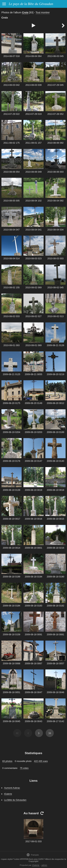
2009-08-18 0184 (12, 606)
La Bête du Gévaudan (15, 800)
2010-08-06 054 (11, 172)
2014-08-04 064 (33, 56)
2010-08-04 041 (33, 230)
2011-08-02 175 (11, 143)
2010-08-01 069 (33, 345)
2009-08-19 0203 (33, 432)
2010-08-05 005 (11, 201)
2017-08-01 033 (33, 841)
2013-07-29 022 (11, 114)
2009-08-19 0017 (12, 519)
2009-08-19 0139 (12, 490)
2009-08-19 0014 (12, 548)
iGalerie (8, 794)
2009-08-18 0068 (12, 663)
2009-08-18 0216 (55, 548)
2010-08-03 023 (33, 258)
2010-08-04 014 (11, 258)
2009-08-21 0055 (33, 374)
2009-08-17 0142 (55, 721)
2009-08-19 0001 (33, 548)
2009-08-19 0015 (55, 519)
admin (44, 865)
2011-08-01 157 (33, 143)
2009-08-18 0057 (55, 663)
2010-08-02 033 (11, 316)
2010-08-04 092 (55, 201)
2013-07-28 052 (55, 114)
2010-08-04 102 (33, 201)
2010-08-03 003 (55, 258)
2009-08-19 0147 (33, 461)
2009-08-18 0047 (33, 692)
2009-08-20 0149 (33, 403)
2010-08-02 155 (11, 287)
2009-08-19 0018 (55, 490)
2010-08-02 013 (55, 316)
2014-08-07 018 (11, 56)
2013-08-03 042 (11, 85)
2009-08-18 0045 (12, 721)
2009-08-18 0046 (55, 692)
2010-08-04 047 (11, 230)
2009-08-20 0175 (12, 403)
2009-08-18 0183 (33, 606)
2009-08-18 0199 (12, 577)
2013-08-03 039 (33, 85)
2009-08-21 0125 (12, 374)
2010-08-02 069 (33, 287)
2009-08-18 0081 (55, 634)
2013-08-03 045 (55, 56)
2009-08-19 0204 (12, 432)
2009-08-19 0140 (55, 461)
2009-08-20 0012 (55, 403)
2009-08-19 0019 (33, 490)
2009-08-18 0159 (12, 634)
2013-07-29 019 (33, 114)
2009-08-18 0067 (33, 663)
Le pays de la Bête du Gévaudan (31, 4)
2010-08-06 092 (55, 143)
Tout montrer (43, 12)
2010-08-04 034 (55, 230)
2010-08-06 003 (55, 172)
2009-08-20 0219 (55, 374)
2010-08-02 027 (33, 316)
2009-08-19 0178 (12, 461)
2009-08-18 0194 (33, 577)
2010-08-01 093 (11, 345)
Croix (25, 12)
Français (33, 855)
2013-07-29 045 (55, 85)
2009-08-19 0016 (33, 519)
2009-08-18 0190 (55, 577)
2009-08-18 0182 (55, 606)
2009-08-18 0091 (33, 634)
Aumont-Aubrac (12, 788)
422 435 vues (41, 761)
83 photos (7, 761)
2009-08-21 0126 (55, 345)
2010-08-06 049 (33, 172)
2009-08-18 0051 (12, 692)
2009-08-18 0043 (33, 721)
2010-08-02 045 (55, 287)
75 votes (24, 768)
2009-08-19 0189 (55, 432)
